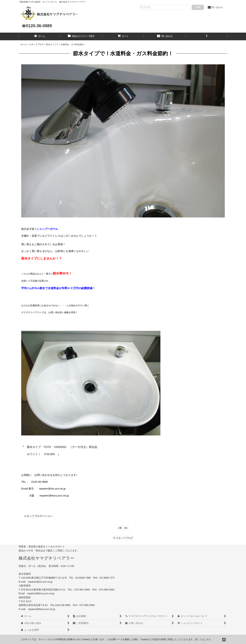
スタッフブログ (123, 538)
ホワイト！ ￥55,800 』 (44, 454)
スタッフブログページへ (37, 516)
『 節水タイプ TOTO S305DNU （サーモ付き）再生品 (59, 447)
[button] (207, 36)
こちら (207, 639)
